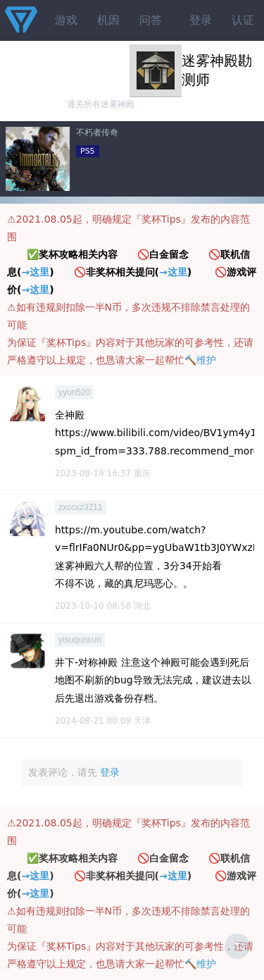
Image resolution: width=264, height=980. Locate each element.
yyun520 (74, 392)
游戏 (66, 20)
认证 (243, 20)
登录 (201, 20)
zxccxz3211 (81, 507)
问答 (151, 20)
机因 (108, 20)
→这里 (35, 272)
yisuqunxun (80, 640)
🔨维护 (200, 360)
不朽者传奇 (97, 132)
